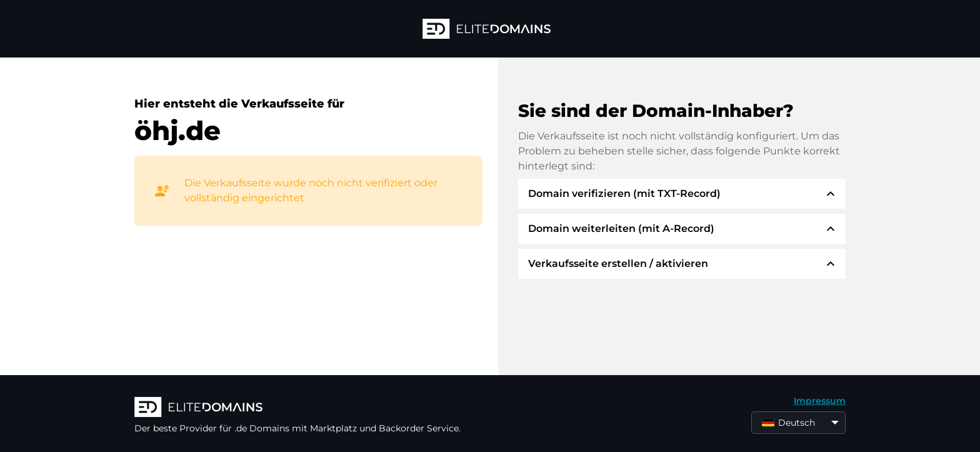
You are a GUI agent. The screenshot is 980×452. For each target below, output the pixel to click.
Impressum (820, 401)
